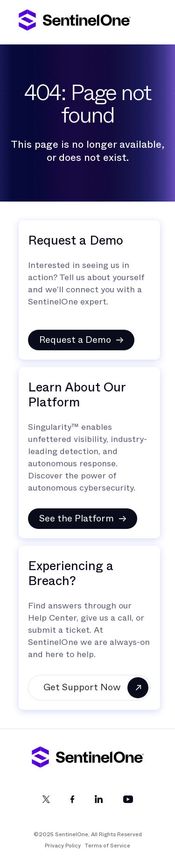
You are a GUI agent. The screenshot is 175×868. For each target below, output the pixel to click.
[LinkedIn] (99, 801)
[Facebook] (72, 801)
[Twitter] (46, 801)
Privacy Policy (63, 846)
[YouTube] (128, 801)
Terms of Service (107, 846)
